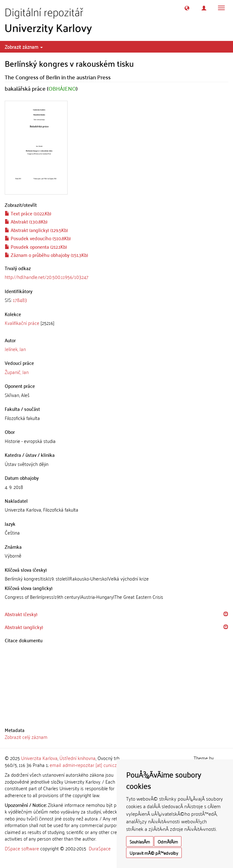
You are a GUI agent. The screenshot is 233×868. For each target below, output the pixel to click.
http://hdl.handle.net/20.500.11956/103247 (47, 277)
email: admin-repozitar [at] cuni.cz (83, 765)
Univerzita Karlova (39, 758)
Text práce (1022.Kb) (28, 213)
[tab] (117, 300)
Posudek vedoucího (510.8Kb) (38, 238)
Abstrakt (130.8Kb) (26, 221)
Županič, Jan (17, 372)
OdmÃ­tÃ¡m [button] (168, 841)
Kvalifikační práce (22, 323)
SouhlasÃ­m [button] (140, 841)
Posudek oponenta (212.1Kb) (36, 247)
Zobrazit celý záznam (26, 737)
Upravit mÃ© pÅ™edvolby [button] (154, 853)
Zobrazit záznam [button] (24, 47)
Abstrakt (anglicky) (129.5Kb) (36, 230)
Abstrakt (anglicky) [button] (24, 627)
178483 (20, 300)
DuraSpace (100, 848)
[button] (187, 8)
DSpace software (22, 848)
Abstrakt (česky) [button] (21, 614)
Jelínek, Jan (15, 349)
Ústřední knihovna (78, 758)
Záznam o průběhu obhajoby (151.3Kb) (46, 255)
